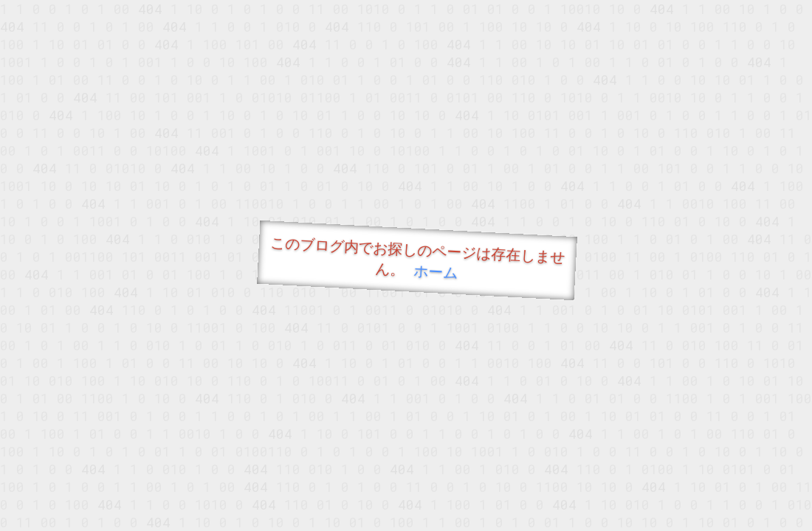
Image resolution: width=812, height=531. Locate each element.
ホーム (436, 271)
